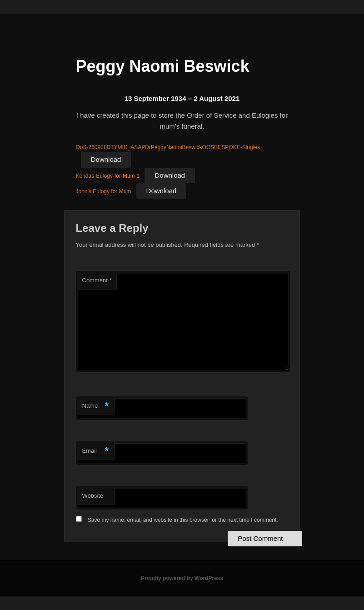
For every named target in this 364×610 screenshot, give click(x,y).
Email (96, 451)
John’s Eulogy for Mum (104, 191)
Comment (97, 280)
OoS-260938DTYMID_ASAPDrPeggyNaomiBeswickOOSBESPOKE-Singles (168, 147)
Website (93, 496)
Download (106, 159)
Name (96, 406)
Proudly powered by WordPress (182, 578)
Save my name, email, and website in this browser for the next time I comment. (183, 520)
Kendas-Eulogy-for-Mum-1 (108, 176)
